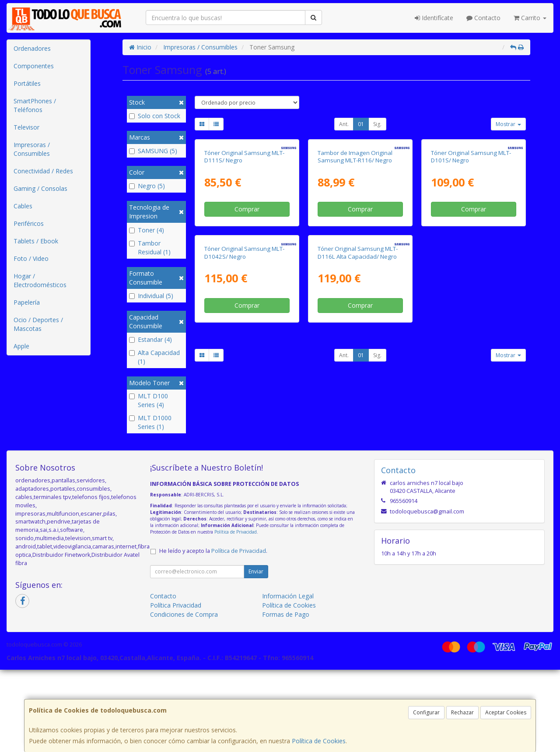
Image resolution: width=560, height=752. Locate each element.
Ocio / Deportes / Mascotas (38, 324)
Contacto (483, 18)
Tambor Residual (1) (150, 248)
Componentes (34, 66)
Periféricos (29, 223)
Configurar (426, 712)
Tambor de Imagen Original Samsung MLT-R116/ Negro (355, 237)
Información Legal (288, 678)
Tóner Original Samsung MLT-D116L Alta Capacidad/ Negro (358, 413)
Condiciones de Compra (184, 696)
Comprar (247, 289)
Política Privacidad (176, 687)
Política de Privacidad (236, 614)
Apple (21, 346)
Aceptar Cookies (506, 712)
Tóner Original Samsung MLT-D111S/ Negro (244, 237)
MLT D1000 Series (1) (150, 422)
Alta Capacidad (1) (154, 357)
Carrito (530, 18)
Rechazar (462, 712)
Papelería (27, 302)
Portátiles (27, 83)
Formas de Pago (286, 696)
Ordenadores (32, 48)
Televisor (26, 127)
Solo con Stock (155, 116)
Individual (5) (151, 296)
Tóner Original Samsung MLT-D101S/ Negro (471, 237)
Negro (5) (147, 186)
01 (361, 124)
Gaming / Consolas (40, 188)
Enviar (256, 653)
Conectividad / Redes (43, 171)
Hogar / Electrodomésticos (40, 280)
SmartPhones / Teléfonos (35, 105)
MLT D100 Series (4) (149, 400)
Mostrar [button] (508, 124)
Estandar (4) (150, 339)
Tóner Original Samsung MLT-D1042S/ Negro (244, 413)
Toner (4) (147, 230)
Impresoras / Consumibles (32, 149)
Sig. (377, 124)
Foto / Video (31, 258)
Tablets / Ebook (36, 241)
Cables (23, 206)
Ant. (344, 124)
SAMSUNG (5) (153, 151)
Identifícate (434, 18)
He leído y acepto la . (213, 633)
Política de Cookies (319, 741)
